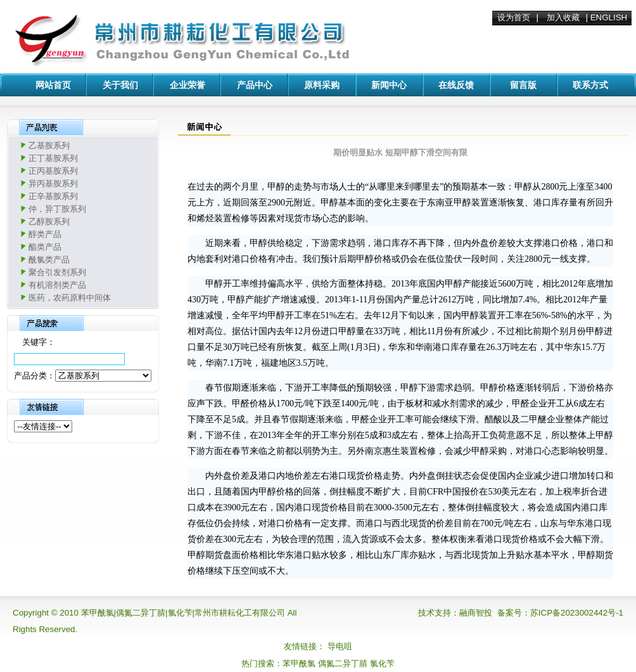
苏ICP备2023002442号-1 (577, 613)
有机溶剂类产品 (57, 285)
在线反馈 (456, 85)
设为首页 (514, 17)
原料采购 (322, 85)
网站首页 (53, 85)
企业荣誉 (188, 85)
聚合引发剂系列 (57, 272)
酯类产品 (45, 247)
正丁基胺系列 (53, 158)
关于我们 (120, 85)
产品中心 (255, 85)
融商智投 (476, 613)
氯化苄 (382, 663)
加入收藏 (563, 17)
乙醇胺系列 (49, 222)
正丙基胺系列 (53, 171)
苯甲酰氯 (299, 663)
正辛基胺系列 (53, 196)
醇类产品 (45, 234)
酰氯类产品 (49, 260)
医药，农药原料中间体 (70, 298)
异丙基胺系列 (53, 184)
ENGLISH (609, 17)
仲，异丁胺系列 (57, 209)
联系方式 (590, 85)
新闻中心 (389, 85)
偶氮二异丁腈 (343, 663)
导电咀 (340, 646)
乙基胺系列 (49, 145)
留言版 (523, 85)
